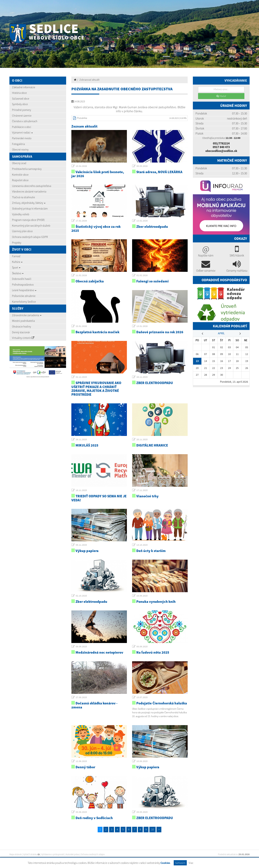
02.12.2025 (81, 377)
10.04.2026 (81, 166)
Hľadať (221, 96)
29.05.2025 (142, 812)
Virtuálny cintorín (23, 338)
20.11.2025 (142, 439)
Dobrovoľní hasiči (22, 279)
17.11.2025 (142, 490)
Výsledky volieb (21, 214)
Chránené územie (22, 116)
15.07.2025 (142, 697)
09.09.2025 (81, 647)
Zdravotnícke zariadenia (27, 315)
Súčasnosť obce (21, 98)
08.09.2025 (142, 647)
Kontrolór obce (20, 175)
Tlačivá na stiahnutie (23, 197)
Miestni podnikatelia (23, 321)
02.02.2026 (142, 275)
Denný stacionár (21, 332)
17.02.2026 (81, 221)
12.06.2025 (81, 761)
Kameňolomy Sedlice (24, 302)
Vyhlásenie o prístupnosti (53, 854)
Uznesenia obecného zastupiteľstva (32, 186)
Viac (191, 863)
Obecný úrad (19, 163)
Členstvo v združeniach (25, 121)
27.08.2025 (81, 697)
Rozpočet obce (20, 180)
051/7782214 (221, 143)
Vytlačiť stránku (31, 854)
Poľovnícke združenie (24, 296)
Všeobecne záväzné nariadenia (29, 191)
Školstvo (18, 273)
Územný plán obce (22, 231)
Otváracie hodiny (21, 326)
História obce (19, 93)
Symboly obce (20, 104)
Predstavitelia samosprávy (27, 169)
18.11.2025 (81, 490)
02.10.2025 (81, 596)
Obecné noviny (20, 149)
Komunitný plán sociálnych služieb (31, 226)
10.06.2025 (142, 761)
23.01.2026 (81, 326)
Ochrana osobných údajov (93, 854)
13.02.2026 (142, 221)
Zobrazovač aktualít (89, 80)
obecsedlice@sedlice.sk (221, 151)
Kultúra (17, 262)
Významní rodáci (22, 132)
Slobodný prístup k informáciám (30, 208)
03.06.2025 (81, 812)
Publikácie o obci (22, 127)
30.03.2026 (142, 166)
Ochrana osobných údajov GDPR (30, 237)
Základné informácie (24, 87)
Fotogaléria (18, 144)
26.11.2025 (142, 377)
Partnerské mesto (22, 138)
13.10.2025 (142, 545)
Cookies (165, 863)
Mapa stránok (15, 854)
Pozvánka (82, 118)
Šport (16, 267)
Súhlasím (180, 863)
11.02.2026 (81, 275)
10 (152, 829)
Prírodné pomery (21, 110)
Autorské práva (72, 854)
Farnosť (16, 256)
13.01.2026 (142, 326)
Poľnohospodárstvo (23, 285)
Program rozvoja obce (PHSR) (28, 220)
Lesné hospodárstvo (24, 290)
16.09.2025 (142, 596)
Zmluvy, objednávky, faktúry (29, 203)
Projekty (17, 243)
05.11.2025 (81, 545)
